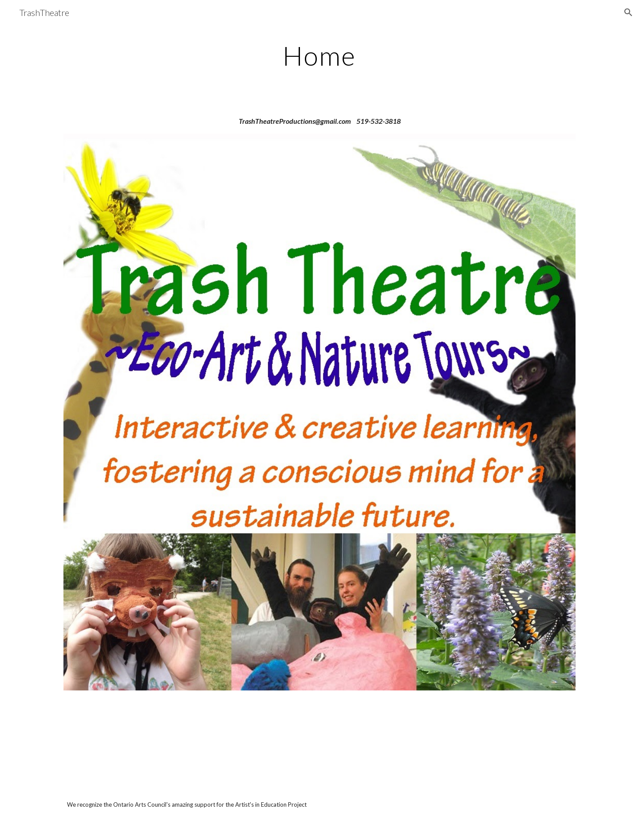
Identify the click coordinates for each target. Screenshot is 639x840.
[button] (628, 12)
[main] (319, 55)
